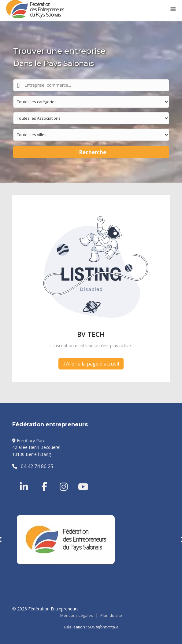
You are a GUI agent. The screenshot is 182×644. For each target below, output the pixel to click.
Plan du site (111, 615)
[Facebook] (41, 479)
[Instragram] (60, 479)
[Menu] (173, 9)
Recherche (91, 152)
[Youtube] (78, 479)
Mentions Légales (77, 615)
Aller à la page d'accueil (91, 364)
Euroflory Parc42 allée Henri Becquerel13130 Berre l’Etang (36, 447)
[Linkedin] (24, 479)
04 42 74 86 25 (33, 466)
